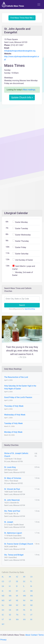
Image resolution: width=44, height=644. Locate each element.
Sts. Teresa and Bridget (14, 555)
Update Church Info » (22, 97)
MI (17, 596)
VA (10, 620)
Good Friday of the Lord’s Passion (18, 397)
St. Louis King (10, 467)
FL (31, 582)
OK (10, 610)
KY (17, 591)
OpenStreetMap (30, 309)
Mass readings (29, 90)
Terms (41, 635)
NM (10, 605)
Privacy (3, 640)
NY (17, 605)
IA (3, 591)
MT (10, 601)
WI (31, 620)
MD (3, 596)
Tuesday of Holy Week (13, 423)
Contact (34, 635)
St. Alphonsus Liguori (13, 533)
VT (3, 620)
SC (3, 615)
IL (24, 586)
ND (31, 605)
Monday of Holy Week (13, 432)
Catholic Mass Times (13, 5)
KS (10, 591)
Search (22, 305)
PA (24, 610)
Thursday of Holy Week (14, 406)
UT (31, 615)
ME (31, 591)
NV (24, 601)
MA (10, 596)
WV (24, 620)
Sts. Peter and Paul (12, 511)
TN (17, 615)
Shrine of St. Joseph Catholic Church (16, 455)
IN (31, 586)
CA (31, 577)
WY (3, 624)
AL (3, 577)
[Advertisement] (22, 130)
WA (17, 620)
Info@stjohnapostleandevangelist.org (20, 51)
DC (24, 582)
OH (3, 610)
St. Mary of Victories (13, 478)
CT (10, 582)
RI (31, 610)
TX (24, 615)
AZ (17, 577)
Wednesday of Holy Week (15, 415)
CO (3, 582)
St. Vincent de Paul (12, 489)
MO (3, 601)
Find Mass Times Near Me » (22, 18)
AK (10, 577)
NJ (3, 605)
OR (17, 610)
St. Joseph (9, 522)
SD (10, 615)
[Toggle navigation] (39, 5)
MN (24, 596)
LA (24, 591)
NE (17, 601)
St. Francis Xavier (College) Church (19, 544)
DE (17, 582)
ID (17, 586)
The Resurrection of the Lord (16, 377)
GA (3, 586)
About (28, 635)
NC (24, 605)
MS (31, 596)
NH (31, 601)
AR (24, 577)
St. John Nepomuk (12, 500)
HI (10, 586)
